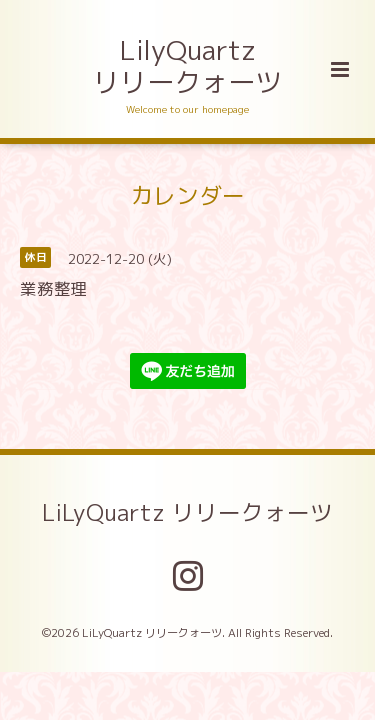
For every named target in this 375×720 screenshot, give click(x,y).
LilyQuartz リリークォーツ (187, 66)
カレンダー (187, 194)
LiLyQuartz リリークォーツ (187, 512)
